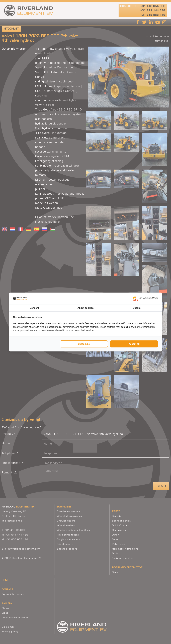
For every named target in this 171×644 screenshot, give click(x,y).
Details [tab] (137, 308)
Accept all (134, 344)
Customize (84, 344)
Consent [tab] (34, 308)
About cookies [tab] (85, 308)
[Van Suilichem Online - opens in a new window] (146, 299)
